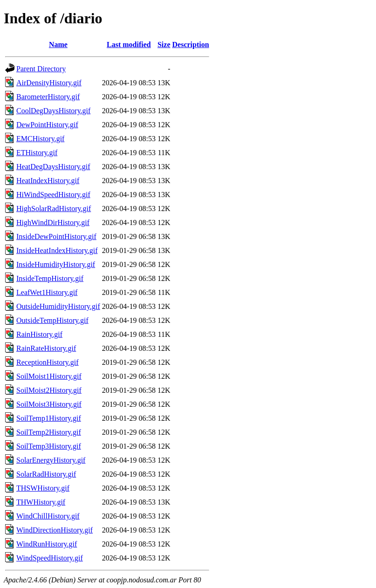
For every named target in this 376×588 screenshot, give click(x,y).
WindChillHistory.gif (48, 516)
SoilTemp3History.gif (49, 446)
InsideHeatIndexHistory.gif (57, 250)
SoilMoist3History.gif (49, 404)
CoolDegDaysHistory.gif (53, 111)
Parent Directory (41, 69)
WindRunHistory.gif (47, 544)
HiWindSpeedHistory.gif (53, 195)
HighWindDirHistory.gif (53, 222)
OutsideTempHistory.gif (52, 320)
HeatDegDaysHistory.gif (53, 167)
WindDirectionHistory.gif (55, 530)
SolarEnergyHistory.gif (51, 460)
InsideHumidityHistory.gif (56, 264)
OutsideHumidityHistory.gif (58, 306)
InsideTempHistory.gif (50, 278)
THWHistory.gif (41, 502)
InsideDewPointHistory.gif (56, 236)
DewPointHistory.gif (47, 125)
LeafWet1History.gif (47, 292)
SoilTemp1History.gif (49, 418)
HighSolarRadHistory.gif (54, 209)
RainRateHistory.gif (46, 348)
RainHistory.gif (39, 334)
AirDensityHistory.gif (49, 83)
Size (164, 44)
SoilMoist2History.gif (49, 390)
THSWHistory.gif (43, 488)
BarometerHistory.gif (48, 97)
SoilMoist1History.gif (49, 376)
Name (58, 44)
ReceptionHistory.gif (48, 362)
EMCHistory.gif (40, 139)
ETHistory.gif (37, 153)
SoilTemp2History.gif (49, 432)
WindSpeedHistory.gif (50, 558)
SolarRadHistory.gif (46, 474)
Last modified (129, 44)
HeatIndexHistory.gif (48, 181)
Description (191, 44)
